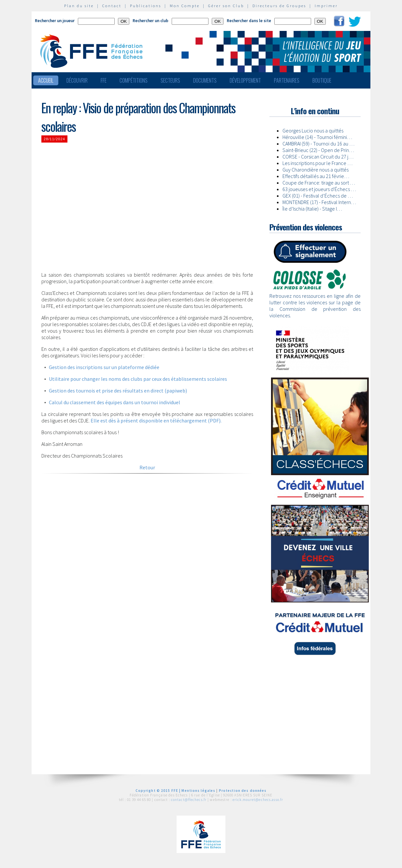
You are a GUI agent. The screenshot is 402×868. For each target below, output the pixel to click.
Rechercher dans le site (249, 21)
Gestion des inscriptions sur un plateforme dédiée (104, 367)
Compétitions (134, 80)
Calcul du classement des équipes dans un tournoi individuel (115, 402)
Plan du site (79, 6)
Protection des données (243, 791)
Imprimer (326, 6)
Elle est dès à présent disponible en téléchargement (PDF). (156, 420)
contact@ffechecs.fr (189, 800)
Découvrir (77, 80)
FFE (104, 80)
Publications (146, 6)
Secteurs (170, 80)
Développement (245, 80)
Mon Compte (185, 6)
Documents (205, 80)
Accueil (46, 80)
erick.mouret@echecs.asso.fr (258, 800)
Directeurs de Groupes (279, 6)
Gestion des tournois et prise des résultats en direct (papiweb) (118, 391)
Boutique (322, 80)
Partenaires (287, 80)
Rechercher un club (151, 21)
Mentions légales (198, 791)
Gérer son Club (226, 6)
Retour (147, 467)
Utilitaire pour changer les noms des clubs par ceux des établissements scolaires (138, 379)
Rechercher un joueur (55, 21)
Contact (112, 6)
